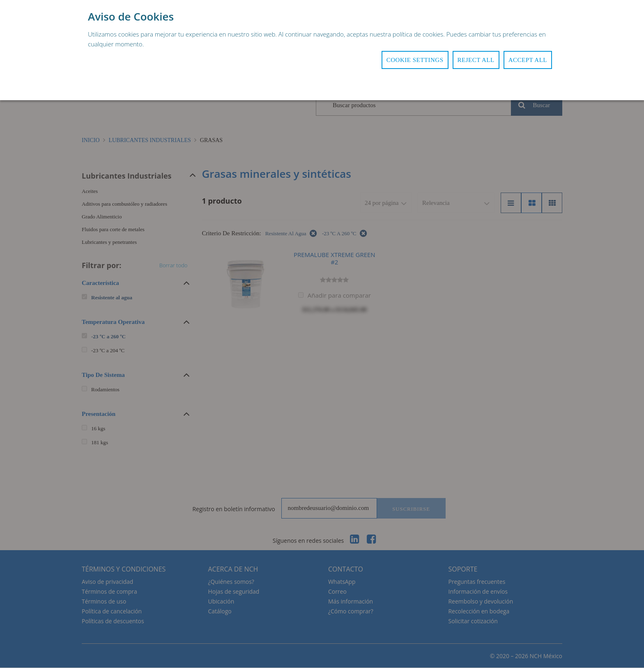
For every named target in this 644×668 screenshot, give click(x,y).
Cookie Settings (415, 60)
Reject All (476, 60)
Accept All (528, 60)
